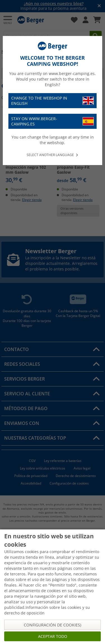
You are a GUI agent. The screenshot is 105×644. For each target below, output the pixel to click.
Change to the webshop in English (53, 101)
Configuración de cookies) (53, 625)
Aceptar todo (53, 636)
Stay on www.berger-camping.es (53, 121)
